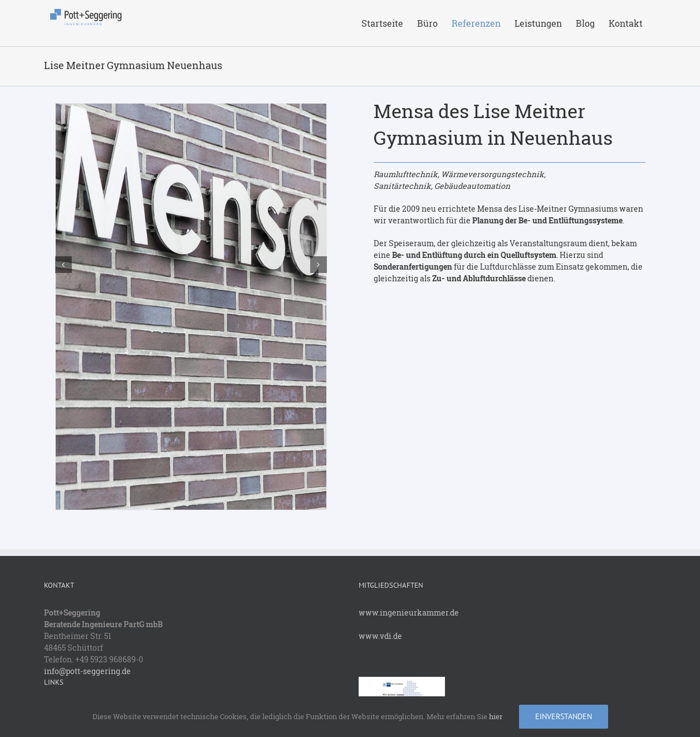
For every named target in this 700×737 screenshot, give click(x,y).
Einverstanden (564, 716)
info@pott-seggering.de (87, 671)
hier (496, 716)
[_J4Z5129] (191, 306)
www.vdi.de (380, 636)
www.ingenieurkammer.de (409, 612)
